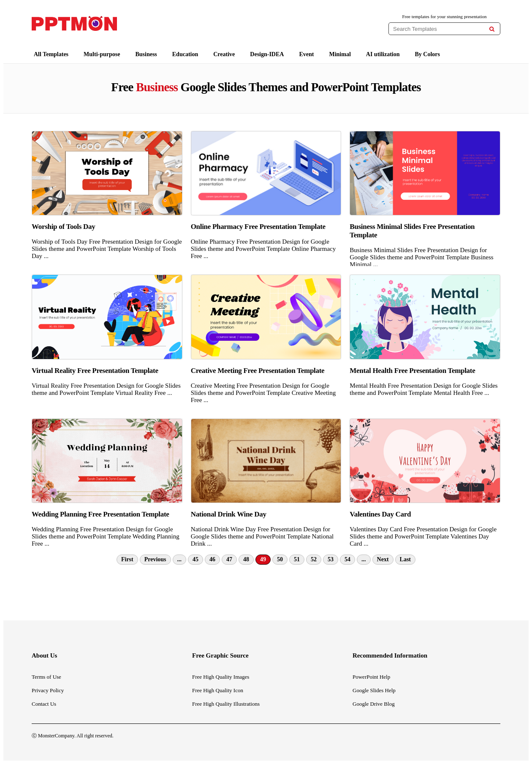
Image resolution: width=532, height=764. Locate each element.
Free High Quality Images (221, 677)
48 (246, 559)
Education (185, 54)
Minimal (340, 54)
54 (347, 559)
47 (229, 559)
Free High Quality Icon (218, 690)
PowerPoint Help (371, 677)
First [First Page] (127, 559)
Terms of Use (46, 677)
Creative (224, 54)
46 (212, 559)
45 (195, 559)
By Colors (428, 54)
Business (146, 54)
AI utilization (383, 54)
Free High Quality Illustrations (226, 704)
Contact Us (44, 704)
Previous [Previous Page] (155, 559)
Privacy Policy (48, 690)
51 (297, 559)
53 (331, 559)
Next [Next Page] (383, 559)
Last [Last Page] (405, 559)
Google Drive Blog (374, 704)
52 (314, 559)
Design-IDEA (267, 54)
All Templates (51, 54)
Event (306, 54)
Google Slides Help (374, 690)
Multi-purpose (102, 54)
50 (280, 559)
